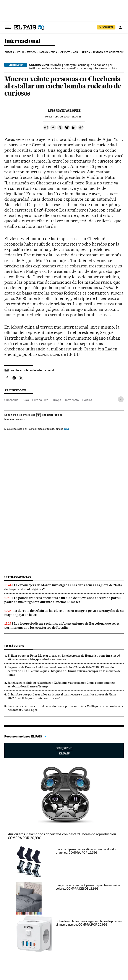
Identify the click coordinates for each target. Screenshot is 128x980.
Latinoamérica (48, 52)
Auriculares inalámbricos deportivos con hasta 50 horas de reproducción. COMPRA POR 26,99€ (62, 836)
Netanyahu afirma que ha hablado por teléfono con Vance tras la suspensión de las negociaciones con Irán (73, 67)
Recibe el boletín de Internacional (32, 370)
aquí (66, 429)
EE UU (21, 52)
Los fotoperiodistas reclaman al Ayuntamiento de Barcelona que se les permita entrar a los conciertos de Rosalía (62, 626)
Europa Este (40, 400)
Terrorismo (72, 400)
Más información (15, 419)
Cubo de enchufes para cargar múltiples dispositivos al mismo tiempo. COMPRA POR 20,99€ (89, 923)
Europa (10, 52)
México (31, 52)
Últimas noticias (18, 577)
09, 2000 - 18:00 (69, 117)
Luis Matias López (64, 111)
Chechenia (11, 400)
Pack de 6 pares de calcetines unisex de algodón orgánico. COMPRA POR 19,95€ (86, 851)
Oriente (65, 52)
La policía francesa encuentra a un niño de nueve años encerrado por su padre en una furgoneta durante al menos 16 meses (62, 600)
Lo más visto (14, 646)
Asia (76, 52)
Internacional (22, 41)
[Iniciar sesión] (120, 27)
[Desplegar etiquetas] (121, 399)
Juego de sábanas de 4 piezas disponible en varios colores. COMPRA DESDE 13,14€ (88, 887)
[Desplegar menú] (8, 27)
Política (87, 400)
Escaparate (64, 751)
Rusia (25, 400)
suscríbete (106, 27)
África (86, 52)
